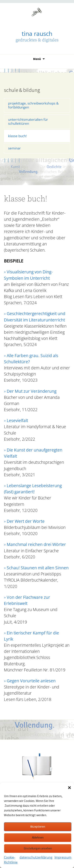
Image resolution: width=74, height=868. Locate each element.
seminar (14, 148)
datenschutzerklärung (36, 857)
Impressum (63, 857)
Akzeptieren (38, 827)
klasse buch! (17, 136)
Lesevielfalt (17, 420)
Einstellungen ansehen (38, 848)
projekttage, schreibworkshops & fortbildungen (33, 105)
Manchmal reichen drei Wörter (36, 544)
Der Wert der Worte (26, 521)
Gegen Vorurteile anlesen (31, 681)
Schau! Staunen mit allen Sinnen (38, 568)
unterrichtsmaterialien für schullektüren (28, 121)
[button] (69, 788)
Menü (37, 59)
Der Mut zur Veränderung (32, 391)
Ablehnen (38, 837)
